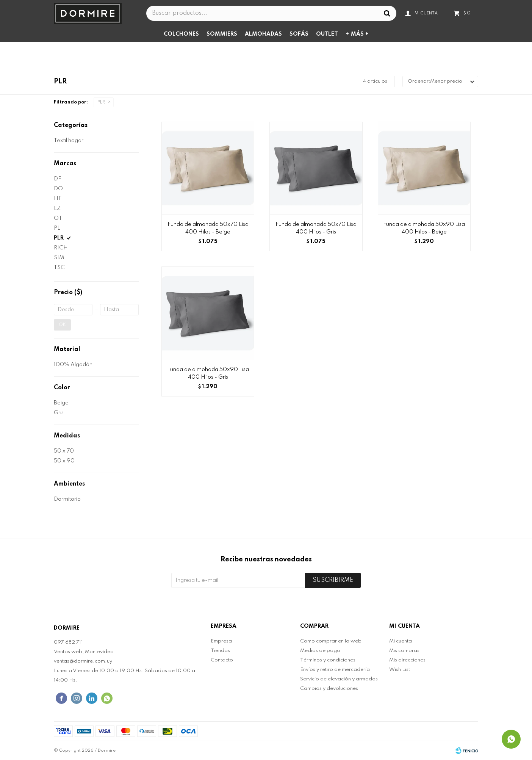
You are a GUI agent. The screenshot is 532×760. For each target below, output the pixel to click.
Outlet (327, 34)
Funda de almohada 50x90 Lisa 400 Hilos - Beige (424, 228)
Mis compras (404, 651)
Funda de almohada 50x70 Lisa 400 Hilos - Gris (316, 228)
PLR (101, 102)
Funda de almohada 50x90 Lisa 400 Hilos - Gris (208, 373)
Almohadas (263, 34)
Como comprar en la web (331, 641)
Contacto (222, 660)
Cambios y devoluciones (329, 689)
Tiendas (220, 651)
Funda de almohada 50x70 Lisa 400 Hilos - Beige (208, 228)
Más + (360, 34)
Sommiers (222, 34)
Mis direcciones (407, 660)
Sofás (299, 34)
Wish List (400, 670)
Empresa (221, 641)
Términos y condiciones (328, 660)
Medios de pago (320, 651)
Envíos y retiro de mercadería (335, 670)
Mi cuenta (401, 641)
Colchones (181, 34)
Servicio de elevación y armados (339, 679)
